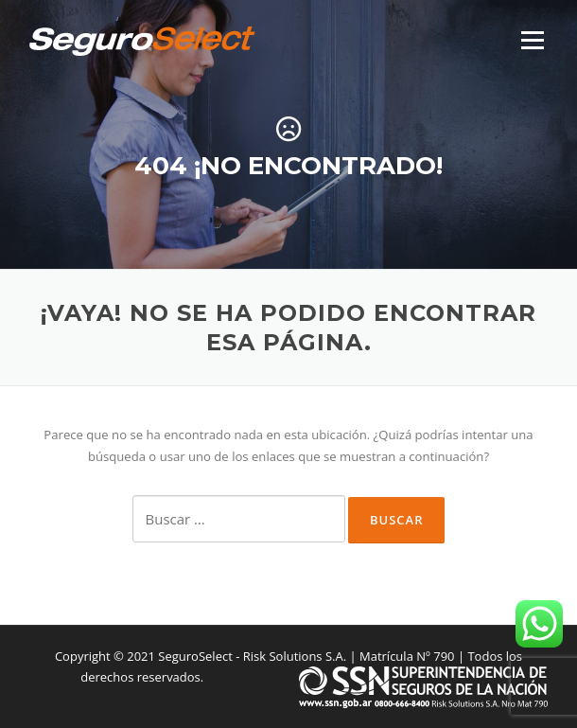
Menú (532, 40)
